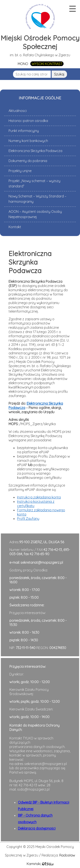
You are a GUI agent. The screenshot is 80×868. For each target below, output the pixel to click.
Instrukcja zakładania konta (39, 497)
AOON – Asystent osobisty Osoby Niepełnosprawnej (35, 214)
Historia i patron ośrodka (28, 121)
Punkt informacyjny (24, 131)
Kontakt (15, 227)
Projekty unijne (20, 171)
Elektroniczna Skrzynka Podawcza (35, 151)
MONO (23, 64)
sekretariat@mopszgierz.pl (42, 562)
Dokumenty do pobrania (28, 161)
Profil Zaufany (28, 519)
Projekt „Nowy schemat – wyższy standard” (34, 183)
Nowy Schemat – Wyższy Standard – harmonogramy (37, 199)
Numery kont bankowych (28, 141)
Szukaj (59, 74)
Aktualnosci (18, 111)
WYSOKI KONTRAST (47, 64)
